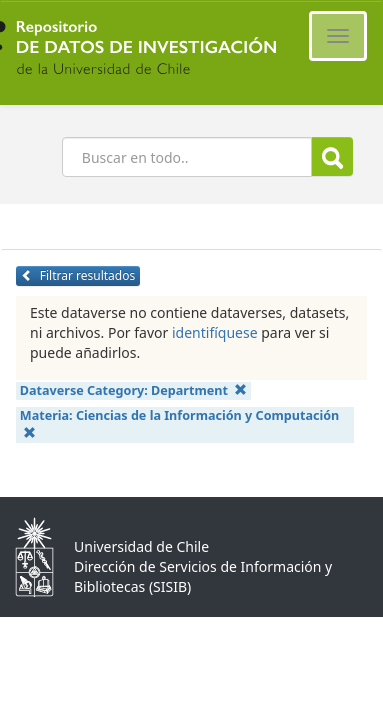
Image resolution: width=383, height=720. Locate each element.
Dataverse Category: (134, 390)
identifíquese (215, 332)
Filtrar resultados (78, 275)
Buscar (332, 157)
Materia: (180, 423)
